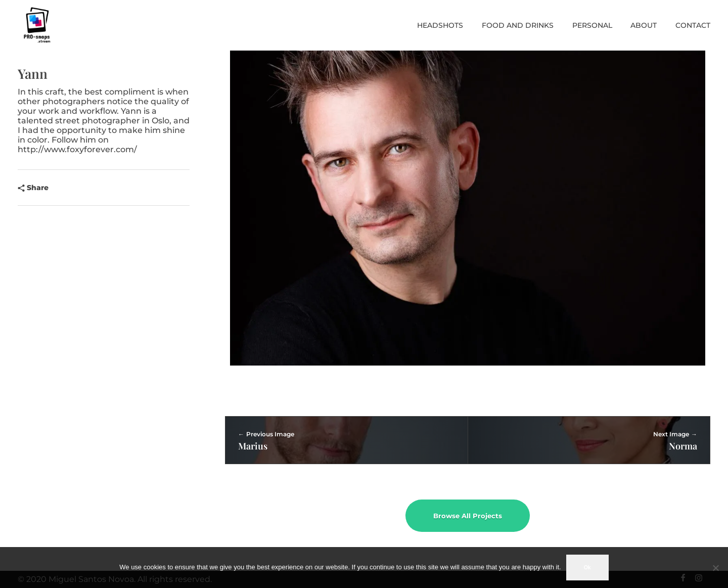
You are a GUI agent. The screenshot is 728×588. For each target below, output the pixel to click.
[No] (715, 568)
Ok (587, 567)
